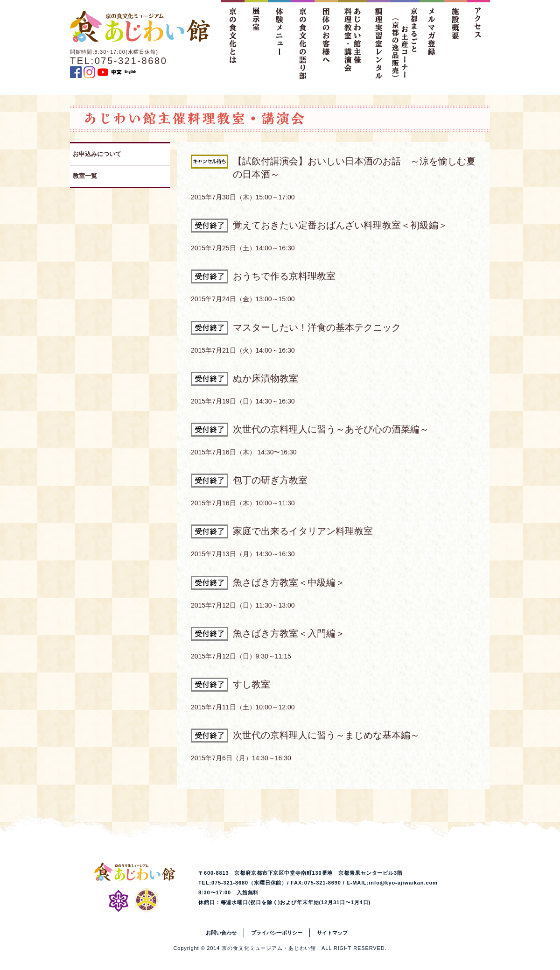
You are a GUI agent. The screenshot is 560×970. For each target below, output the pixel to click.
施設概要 (455, 39)
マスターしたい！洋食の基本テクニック (317, 327)
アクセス (478, 39)
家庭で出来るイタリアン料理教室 (303, 531)
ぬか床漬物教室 (266, 378)
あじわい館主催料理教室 (353, 39)
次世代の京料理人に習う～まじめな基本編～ (326, 735)
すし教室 (252, 684)
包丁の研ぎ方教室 (270, 480)
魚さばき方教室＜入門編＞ (289, 633)
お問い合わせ (221, 933)
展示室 (256, 39)
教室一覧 (85, 176)
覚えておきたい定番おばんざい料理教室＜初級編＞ (340, 225)
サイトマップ (332, 933)
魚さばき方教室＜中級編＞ (289, 582)
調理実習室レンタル (379, 39)
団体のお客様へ (326, 39)
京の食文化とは (233, 39)
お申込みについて (97, 154)
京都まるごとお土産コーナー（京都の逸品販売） (405, 39)
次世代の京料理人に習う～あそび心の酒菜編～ (331, 429)
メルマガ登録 (432, 39)
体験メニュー (280, 39)
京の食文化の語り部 (303, 39)
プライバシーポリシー (277, 933)
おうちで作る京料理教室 (284, 276)
